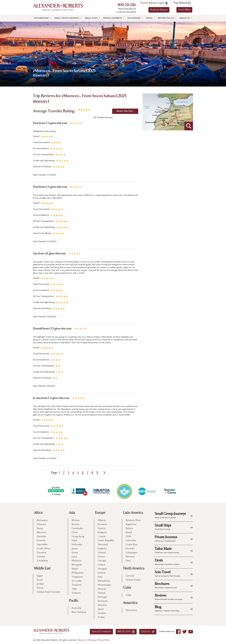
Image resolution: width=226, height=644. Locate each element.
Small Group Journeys (67, 18)
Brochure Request (159, 10)
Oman (40, 588)
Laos (74, 557)
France (101, 557)
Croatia (102, 537)
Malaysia (76, 561)
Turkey (101, 617)
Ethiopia (41, 524)
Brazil (129, 533)
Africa (38, 513)
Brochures (166, 585)
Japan (75, 549)
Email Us (148, 632)
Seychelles (42, 545)
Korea (75, 553)
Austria (102, 528)
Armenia (102, 524)
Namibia (41, 537)
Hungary (102, 569)
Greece (101, 565)
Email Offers (184, 10)
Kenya (40, 528)
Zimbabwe (42, 561)
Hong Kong (78, 537)
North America (134, 568)
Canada (130, 576)
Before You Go (166, 18)
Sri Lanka (77, 581)
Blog (167, 608)
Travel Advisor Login (154, 3)
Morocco (42, 533)
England (102, 549)
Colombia (131, 541)
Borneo (76, 524)
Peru (128, 561)
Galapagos (132, 553)
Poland (102, 593)
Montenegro (104, 585)
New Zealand (79, 612)
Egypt (40, 576)
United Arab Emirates (48, 592)
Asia (72, 513)
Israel (40, 580)
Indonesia (77, 545)
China (75, 533)
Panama (130, 557)
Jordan (40, 584)
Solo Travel (168, 573)
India (74, 541)
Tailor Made (134, 18)
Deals (149, 18)
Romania (103, 601)
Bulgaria (102, 533)
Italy (100, 577)
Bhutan (76, 520)
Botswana (42, 520)
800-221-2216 (127, 5)
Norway (102, 589)
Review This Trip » (125, 111)
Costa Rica (132, 545)
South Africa (44, 549)
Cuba (127, 588)
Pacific (74, 601)
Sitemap (92, 640)
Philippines (78, 573)
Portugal (102, 597)
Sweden (102, 613)
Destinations (42, 18)
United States (133, 580)
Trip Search (182, 3)
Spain (101, 609)
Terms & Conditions (101, 632)
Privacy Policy (104, 640)
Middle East (42, 568)
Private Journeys (112, 18)
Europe (100, 513)
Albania (102, 520)
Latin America (133, 513)
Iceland (102, 573)
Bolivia (129, 528)
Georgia (102, 561)
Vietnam (76, 593)
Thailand (76, 585)
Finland (102, 553)
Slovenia (102, 605)
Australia (76, 608)
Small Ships (91, 18)
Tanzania (42, 553)
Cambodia (77, 528)
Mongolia (77, 565)
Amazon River (133, 520)
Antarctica (130, 603)
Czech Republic (106, 541)
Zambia (41, 557)
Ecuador (130, 549)
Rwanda (41, 541)
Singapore (77, 577)
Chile (128, 537)
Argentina (131, 524)
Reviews (169, 597)
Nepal (75, 569)
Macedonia (104, 581)
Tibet (74, 589)
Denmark (103, 545)
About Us (185, 18)
